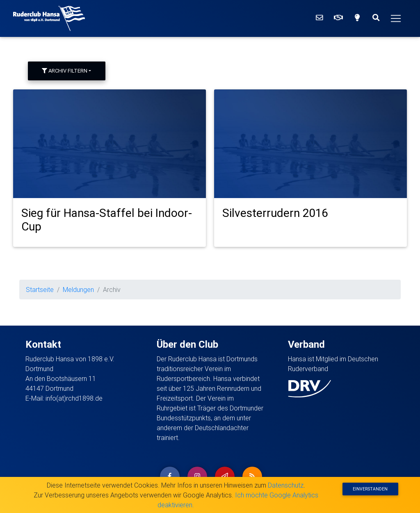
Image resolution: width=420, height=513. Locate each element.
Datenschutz (286, 485)
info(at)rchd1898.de (74, 398)
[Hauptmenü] (396, 18)
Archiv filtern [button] (65, 71)
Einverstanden (370, 489)
